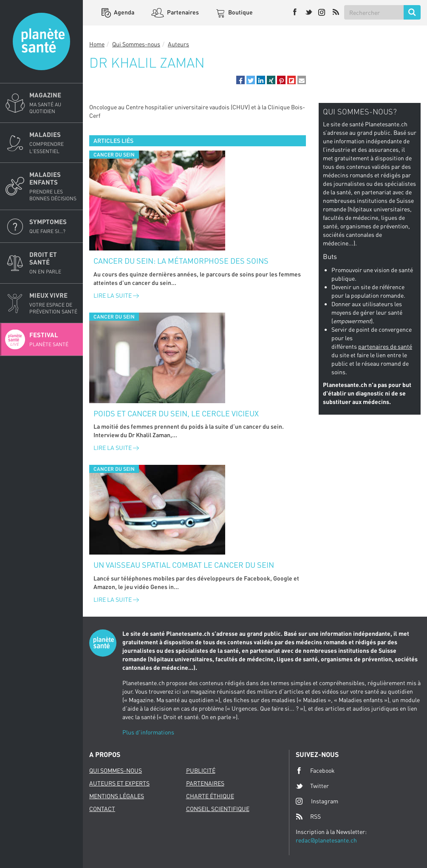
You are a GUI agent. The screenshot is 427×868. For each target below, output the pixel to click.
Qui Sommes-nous (136, 44)
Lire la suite (116, 295)
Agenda (123, 12)
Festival (54, 339)
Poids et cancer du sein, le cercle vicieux (176, 413)
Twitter (312, 786)
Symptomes (54, 226)
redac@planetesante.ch (326, 840)
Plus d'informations (148, 732)
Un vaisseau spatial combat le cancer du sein (184, 565)
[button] (240, 80)
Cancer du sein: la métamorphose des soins (181, 261)
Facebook (315, 771)
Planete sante (41, 41)
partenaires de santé (385, 346)
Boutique (240, 12)
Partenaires (182, 12)
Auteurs (178, 44)
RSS (308, 817)
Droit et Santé (54, 263)
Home (97, 44)
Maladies (54, 142)
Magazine (54, 103)
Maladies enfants (54, 186)
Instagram (317, 801)
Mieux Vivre (54, 303)
